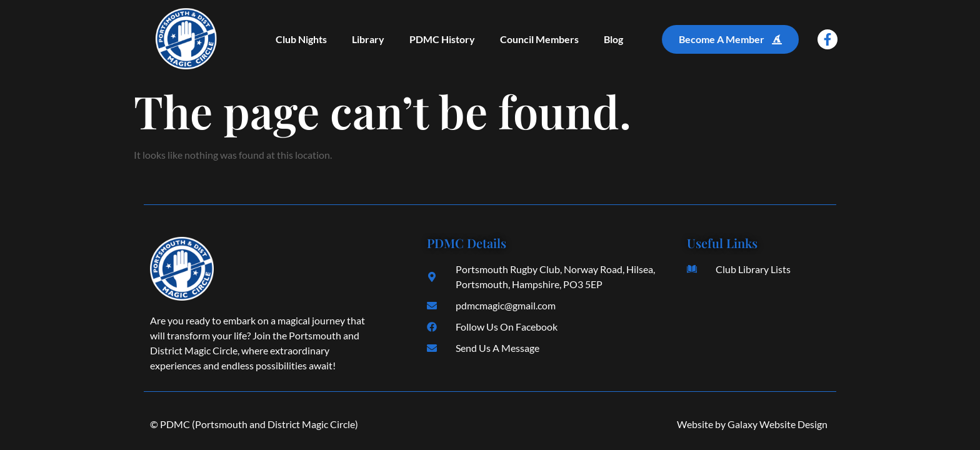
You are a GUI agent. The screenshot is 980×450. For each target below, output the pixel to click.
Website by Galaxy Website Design (752, 424)
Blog (613, 39)
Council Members (539, 39)
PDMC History (442, 39)
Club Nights (301, 39)
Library (368, 39)
